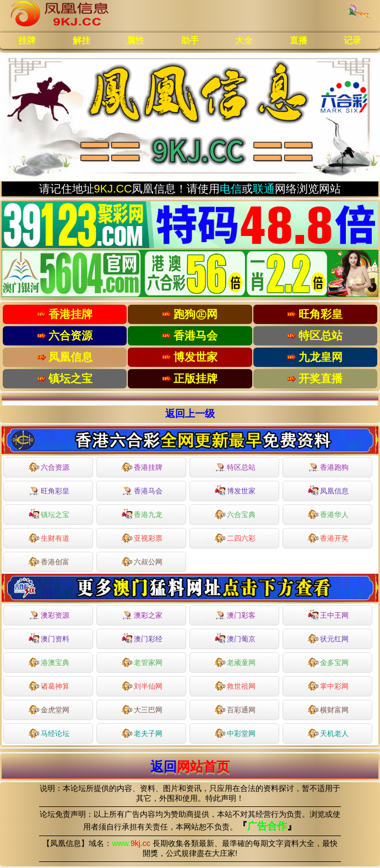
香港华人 (328, 514)
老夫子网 (142, 733)
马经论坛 (49, 733)
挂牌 (27, 40)
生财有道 (49, 537)
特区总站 (235, 468)
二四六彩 (235, 537)
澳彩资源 (49, 616)
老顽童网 (235, 662)
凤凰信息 (328, 490)
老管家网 (142, 662)
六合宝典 (235, 514)
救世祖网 (235, 685)
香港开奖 (328, 537)
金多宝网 (328, 662)
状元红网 (328, 638)
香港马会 (142, 491)
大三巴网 (142, 709)
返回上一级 (190, 414)
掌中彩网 (328, 685)
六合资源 (49, 466)
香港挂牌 (142, 466)
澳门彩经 (142, 638)
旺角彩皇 (49, 491)
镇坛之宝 (49, 514)
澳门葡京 (235, 638)
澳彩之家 (142, 616)
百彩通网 (235, 709)
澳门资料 (49, 638)
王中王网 (328, 614)
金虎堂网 (49, 709)
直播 (298, 40)
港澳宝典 (49, 662)
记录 (352, 40)
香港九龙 (142, 514)
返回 (190, 767)
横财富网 (328, 709)
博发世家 (235, 490)
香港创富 (49, 561)
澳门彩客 (235, 616)
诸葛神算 (49, 685)
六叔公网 (142, 561)
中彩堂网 (235, 733)
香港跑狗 (328, 468)
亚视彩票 (142, 537)
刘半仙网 (142, 685)
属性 (135, 40)
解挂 (82, 40)
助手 (190, 40)
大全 (244, 40)
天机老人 (328, 733)
